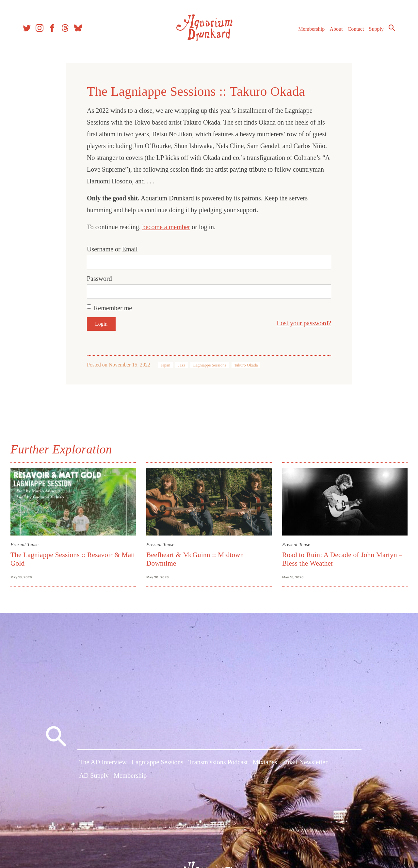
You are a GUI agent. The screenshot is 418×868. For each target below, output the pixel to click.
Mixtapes (265, 762)
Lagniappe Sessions (209, 365)
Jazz (182, 365)
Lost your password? (304, 323)
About (336, 29)
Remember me (113, 308)
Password (99, 279)
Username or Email (112, 249)
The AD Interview (103, 762)
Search (392, 28)
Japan (165, 365)
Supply (376, 29)
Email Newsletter (305, 762)
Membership (311, 29)
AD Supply (94, 775)
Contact (356, 29)
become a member (166, 227)
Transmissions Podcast (218, 762)
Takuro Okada (246, 365)
